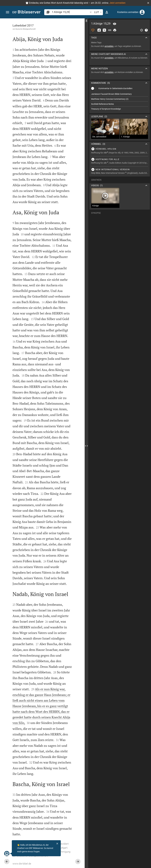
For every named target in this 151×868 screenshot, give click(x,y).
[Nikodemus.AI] (7, 854)
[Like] (93, 30)
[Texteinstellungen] (107, 12)
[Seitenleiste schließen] (86, 446)
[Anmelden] (142, 12)
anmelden (109, 46)
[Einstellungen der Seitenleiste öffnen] (142, 30)
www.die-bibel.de (22, 864)
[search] (70, 12)
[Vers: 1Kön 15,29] (115, 24)
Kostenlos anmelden (128, 12)
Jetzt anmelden (117, 3)
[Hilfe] (146, 30)
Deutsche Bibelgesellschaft (26, 29)
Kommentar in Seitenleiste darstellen (115, 88)
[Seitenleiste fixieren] (86, 21)
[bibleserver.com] (27, 12)
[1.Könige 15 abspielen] (120, 149)
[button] (148, 3)
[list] (120, 101)
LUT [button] (98, 12)
